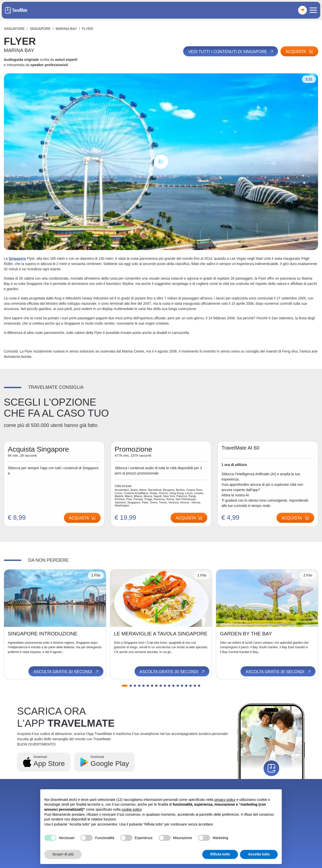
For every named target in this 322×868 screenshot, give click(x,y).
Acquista (299, 52)
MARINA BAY (66, 29)
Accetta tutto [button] (259, 854)
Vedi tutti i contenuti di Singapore (231, 52)
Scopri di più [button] (63, 854)
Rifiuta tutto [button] (220, 854)
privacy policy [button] (225, 800)
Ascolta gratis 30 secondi (66, 672)
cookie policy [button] (131, 809)
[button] (125, 686)
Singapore (14, 29)
